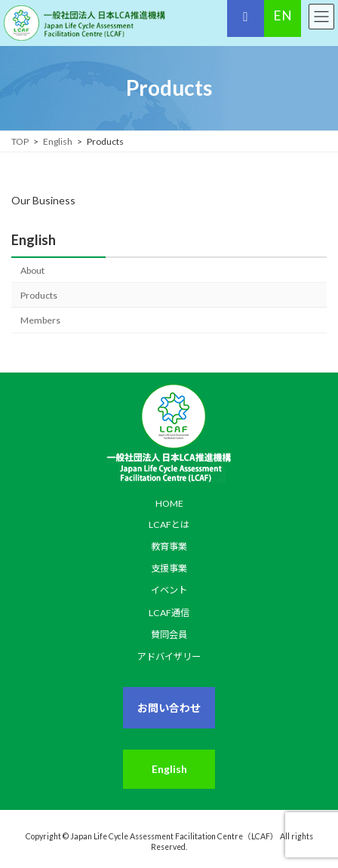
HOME (169, 503)
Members (40, 320)
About (32, 270)
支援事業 (169, 568)
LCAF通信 (169, 613)
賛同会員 (169, 635)
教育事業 (169, 546)
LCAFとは (169, 524)
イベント (169, 591)
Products (39, 295)
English (34, 240)
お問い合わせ (169, 708)
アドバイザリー (169, 656)
